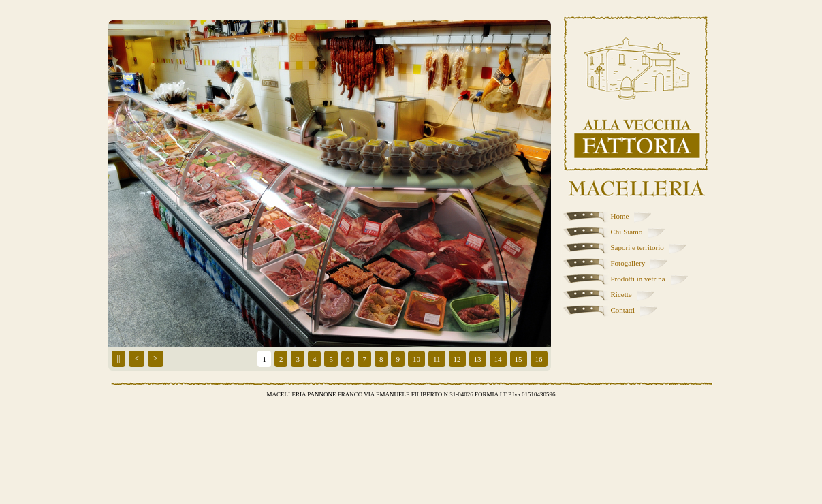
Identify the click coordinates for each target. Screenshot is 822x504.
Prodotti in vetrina (638, 279)
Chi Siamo (627, 232)
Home (620, 216)
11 (437, 359)
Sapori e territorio (637, 247)
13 (478, 359)
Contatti (623, 310)
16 (539, 359)
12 (457, 359)
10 (416, 359)
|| (119, 358)
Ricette (621, 294)
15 (519, 359)
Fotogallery (628, 263)
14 (498, 359)
